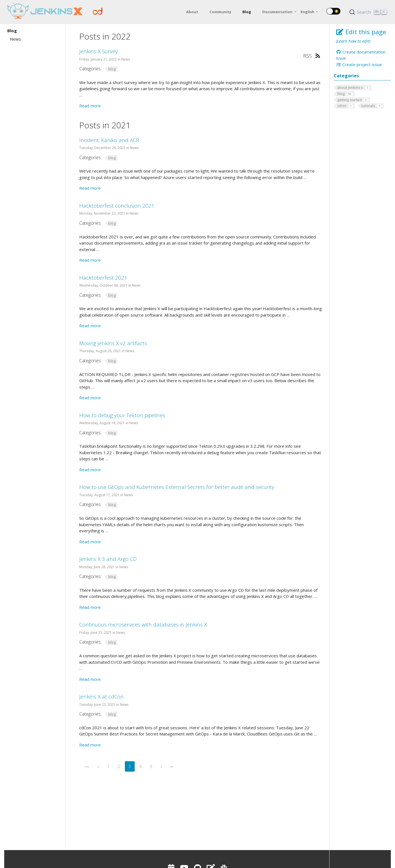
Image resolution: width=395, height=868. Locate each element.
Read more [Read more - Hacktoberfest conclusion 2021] (90, 260)
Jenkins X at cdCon (101, 696)
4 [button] (140, 766)
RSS (312, 56)
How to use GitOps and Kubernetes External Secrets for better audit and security (177, 487)
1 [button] (108, 766)
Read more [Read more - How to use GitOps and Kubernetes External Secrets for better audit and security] (90, 542)
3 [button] (130, 766)
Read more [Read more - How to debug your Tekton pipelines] (90, 470)
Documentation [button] (278, 12)
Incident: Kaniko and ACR (109, 140)
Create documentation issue (361, 55)
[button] (87, 766)
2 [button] (119, 766)
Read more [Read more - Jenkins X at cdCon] (90, 745)
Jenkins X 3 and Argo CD (108, 559)
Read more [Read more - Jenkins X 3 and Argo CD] (90, 607)
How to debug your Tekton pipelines (122, 415)
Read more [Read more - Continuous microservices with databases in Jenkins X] (90, 679)
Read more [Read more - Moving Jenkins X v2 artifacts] (90, 398)
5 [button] (151, 766)
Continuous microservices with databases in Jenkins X (143, 624)
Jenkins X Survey (99, 51)
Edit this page (361, 32)
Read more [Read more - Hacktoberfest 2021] (90, 326)
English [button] (308, 12)
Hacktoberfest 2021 (103, 278)
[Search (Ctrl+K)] (369, 12)
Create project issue (359, 64)
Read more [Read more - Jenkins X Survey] (90, 106)
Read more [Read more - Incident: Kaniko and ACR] (90, 188)
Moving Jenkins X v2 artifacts (113, 343)
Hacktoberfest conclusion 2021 (117, 206)
